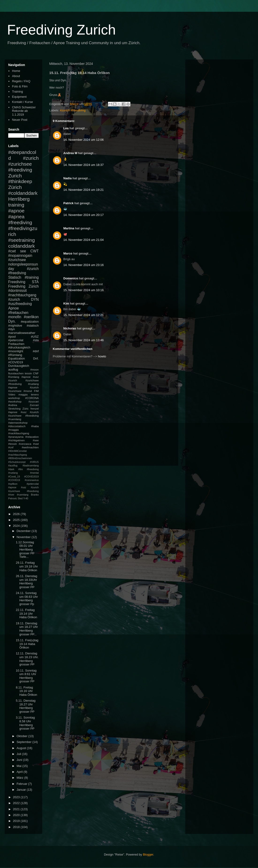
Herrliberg (19, 199)
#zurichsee (17, 260)
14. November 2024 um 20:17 (83, 215)
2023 (17, 797)
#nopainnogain (20, 256)
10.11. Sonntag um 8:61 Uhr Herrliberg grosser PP (26, 676)
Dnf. (36, 358)
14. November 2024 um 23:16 (83, 265)
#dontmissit (17, 291)
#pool (12, 337)
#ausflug (13, 466)
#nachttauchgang (22, 295)
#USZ (35, 337)
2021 (17, 809)
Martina (69, 228)
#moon (34, 369)
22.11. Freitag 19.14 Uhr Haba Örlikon (26, 614)
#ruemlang (23, 495)
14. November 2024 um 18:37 (83, 165)
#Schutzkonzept (17, 462)
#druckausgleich (19, 347)
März (21, 778)
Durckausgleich (19, 366)
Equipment (19, 97)
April (20, 772)
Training (17, 92)
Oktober (23, 736)
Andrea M (70, 153)
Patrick (68, 203)
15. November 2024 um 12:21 (83, 315)
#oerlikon (31, 317)
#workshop (15, 401)
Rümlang (14, 377)
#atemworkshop (18, 423)
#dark (11, 469)
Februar (22, 784)
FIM (36, 391)
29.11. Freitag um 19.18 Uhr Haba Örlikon (27, 566)
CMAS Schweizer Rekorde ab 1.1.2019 (24, 111)
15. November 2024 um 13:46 (83, 340)
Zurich (15, 176)
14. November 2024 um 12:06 (83, 140)
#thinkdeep (20, 181)
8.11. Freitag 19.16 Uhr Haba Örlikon (26, 691)
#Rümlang (15, 355)
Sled (20, 499)
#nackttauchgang (19, 433)
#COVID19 (16, 362)
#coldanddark (23, 193)
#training (32, 277)
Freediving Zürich (23, 286)
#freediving (20, 222)
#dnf (36, 351)
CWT (34, 251)
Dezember (24, 531)
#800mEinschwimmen (20, 458)
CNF (36, 373)
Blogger (148, 854)
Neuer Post (20, 120)
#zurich (14, 299)
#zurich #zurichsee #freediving (23, 164)
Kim (66, 303)
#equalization (30, 322)
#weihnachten (30, 447)
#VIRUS (34, 462)
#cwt (12, 251)
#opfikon (13, 484)
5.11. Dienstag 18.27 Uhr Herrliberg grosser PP (26, 706)
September (25, 742)
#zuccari (34, 401)
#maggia (13, 430)
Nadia (67, 178)
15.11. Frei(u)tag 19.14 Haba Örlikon (27, 644)
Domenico (71, 278)
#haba (35, 426)
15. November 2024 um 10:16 (83, 290)
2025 (17, 520)
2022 (17, 803)
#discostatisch (17, 426)
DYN (35, 299)
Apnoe (13, 308)
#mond (28, 391)
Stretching (14, 409)
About (16, 76)
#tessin (13, 444)
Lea (66, 128)
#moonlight (16, 351)
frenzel (35, 409)
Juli (19, 754)
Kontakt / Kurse (22, 102)
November (24, 537)
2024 (17, 526)
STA (35, 282)
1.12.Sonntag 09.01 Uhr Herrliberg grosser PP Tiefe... (25, 549)
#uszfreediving (20, 304)
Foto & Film (20, 86)
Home (16, 71)
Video (12, 394)
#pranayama (16, 437)
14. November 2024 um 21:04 (83, 240)
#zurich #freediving (73, 110)
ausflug (13, 369)
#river (11, 495)
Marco (68, 253)
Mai (20, 766)
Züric (26, 409)
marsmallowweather (22, 333)
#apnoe (16, 211)
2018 (17, 827)
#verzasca (25, 444)
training (16, 205)
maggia (23, 394)
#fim (21, 469)
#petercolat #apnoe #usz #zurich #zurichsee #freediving (23, 488)
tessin (28, 373)
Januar (22, 790)
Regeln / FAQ (21, 81)
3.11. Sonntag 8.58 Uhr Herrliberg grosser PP (25, 723)
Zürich (15, 187)
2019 (17, 821)
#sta (36, 340)
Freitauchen (16, 344)
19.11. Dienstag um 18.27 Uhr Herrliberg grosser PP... (27, 629)
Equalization (17, 358)
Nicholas (70, 328)
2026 (17, 514)
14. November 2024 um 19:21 (83, 190)
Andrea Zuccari (23, 405)
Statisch (15, 277)
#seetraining (21, 240)
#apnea (16, 217)
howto (102, 356)
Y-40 (26, 499)
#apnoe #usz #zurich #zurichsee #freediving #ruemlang (23, 416)
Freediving (17, 282)
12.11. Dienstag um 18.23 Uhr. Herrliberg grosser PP (27, 659)
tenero (35, 394)
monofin (15, 317)
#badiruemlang (31, 466)
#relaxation (32, 437)
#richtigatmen (16, 440)
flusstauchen (16, 373)
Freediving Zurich (61, 30)
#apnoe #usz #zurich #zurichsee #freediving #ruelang (23, 380)
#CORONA (32, 398)
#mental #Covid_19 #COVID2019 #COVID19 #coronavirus (23, 477)
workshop (14, 398)
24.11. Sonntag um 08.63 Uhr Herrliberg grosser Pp (27, 598)
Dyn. (12, 321)
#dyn (11, 329)
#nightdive (15, 326)
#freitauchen (18, 313)
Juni (20, 760)
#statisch (33, 326)
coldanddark (21, 246)
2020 (17, 815)
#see (36, 440)
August (22, 748)
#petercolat (16, 340)
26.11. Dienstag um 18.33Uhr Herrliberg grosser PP (26, 582)
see (23, 251)
